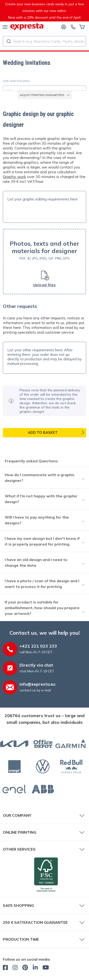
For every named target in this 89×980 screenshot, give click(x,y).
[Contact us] (73, 27)
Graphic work (14, 177)
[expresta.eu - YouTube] (46, 968)
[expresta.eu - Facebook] (5, 968)
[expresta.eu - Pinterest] (25, 968)
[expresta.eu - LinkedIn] (35, 968)
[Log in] (64, 27)
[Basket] (82, 27)
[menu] (5, 27)
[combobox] (44, 41)
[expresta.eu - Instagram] (15, 968)
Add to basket (43, 432)
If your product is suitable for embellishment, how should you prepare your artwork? (42, 608)
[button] (44, 262)
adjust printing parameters (45, 95)
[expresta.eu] (27, 27)
